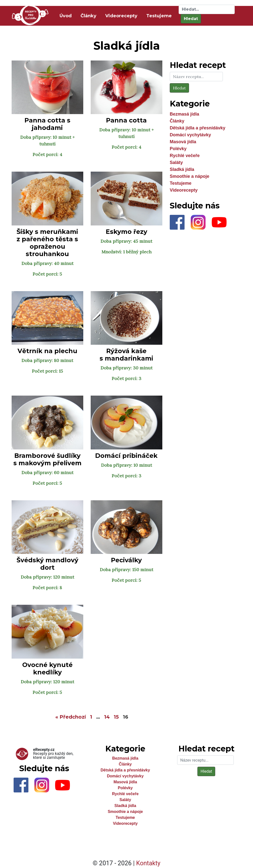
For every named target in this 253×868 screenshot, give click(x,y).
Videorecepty (121, 16)
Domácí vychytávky (190, 135)
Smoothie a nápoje (190, 176)
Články (88, 16)
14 (107, 717)
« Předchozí (71, 717)
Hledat (191, 19)
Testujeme (159, 16)
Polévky (178, 149)
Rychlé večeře (185, 156)
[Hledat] (207, 9)
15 (116, 717)
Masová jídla (183, 142)
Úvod (67, 15)
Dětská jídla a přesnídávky (198, 128)
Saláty (176, 162)
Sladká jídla (182, 169)
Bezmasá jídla (184, 114)
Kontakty (148, 863)
